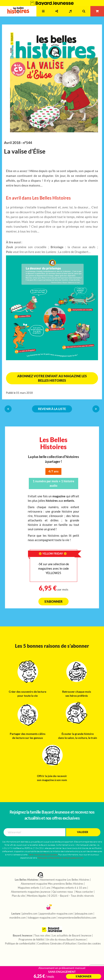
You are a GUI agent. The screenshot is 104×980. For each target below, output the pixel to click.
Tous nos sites (42, 936)
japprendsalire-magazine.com (56, 914)
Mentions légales (37, 896)
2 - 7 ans (29, 15)
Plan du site (18, 896)
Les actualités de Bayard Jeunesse (72, 936)
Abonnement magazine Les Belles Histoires (65, 880)
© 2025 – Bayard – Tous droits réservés (71, 896)
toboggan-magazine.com (42, 918)
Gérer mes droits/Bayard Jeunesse (43, 855)
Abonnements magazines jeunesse (31, 892)
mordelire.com (18, 918)
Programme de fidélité (31, 940)
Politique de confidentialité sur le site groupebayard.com (60, 858)
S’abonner (83, 976)
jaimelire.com (30, 914)
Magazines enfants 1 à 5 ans (34, 888)
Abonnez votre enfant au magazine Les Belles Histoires (52, 378)
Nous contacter (84, 892)
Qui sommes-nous (63, 892)
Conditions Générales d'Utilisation (57, 944)
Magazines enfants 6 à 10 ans (69, 888)
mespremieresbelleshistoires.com (77, 918)
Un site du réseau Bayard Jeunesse (66, 940)
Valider (83, 832)
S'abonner (53, 602)
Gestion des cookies (89, 944)
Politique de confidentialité (20, 944)
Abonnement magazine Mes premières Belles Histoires (52, 884)
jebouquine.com (84, 914)
